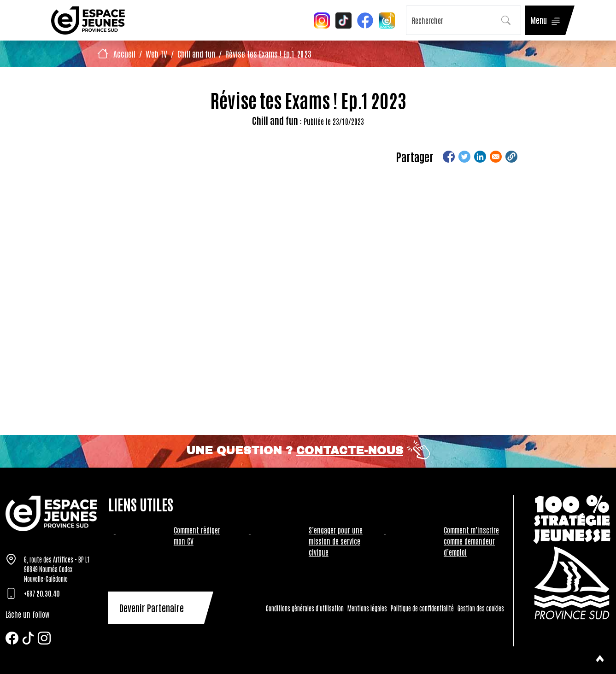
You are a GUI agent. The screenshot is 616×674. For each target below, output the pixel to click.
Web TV (156, 53)
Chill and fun (196, 53)
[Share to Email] (496, 157)
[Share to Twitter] (464, 157)
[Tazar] (51, 513)
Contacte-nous (350, 451)
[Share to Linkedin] (480, 157)
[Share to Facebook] (449, 157)
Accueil (124, 53)
